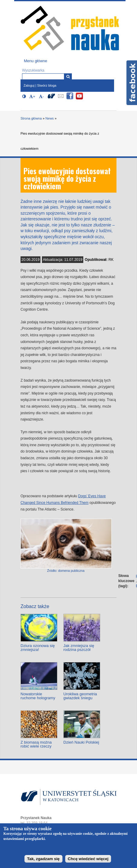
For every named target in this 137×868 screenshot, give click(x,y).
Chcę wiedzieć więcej (88, 859)
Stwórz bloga (47, 85)
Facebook (132, 83)
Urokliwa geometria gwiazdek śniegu (80, 696)
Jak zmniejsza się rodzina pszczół (79, 648)
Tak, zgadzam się (43, 859)
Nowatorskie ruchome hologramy (38, 696)
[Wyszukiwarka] (68, 77)
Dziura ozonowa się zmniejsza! (38, 648)
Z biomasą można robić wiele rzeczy (36, 744)
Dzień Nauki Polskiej (81, 742)
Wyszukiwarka (33, 70)
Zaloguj (29, 85)
